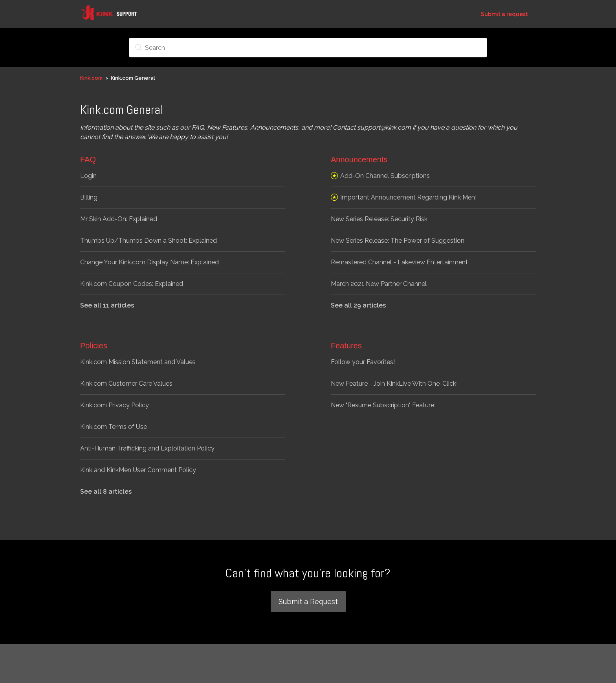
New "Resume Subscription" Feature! (383, 405)
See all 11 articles (107, 305)
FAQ (88, 159)
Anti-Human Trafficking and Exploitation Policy (147, 448)
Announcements (359, 159)
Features (346, 346)
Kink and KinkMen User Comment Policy (138, 470)
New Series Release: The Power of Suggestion (398, 241)
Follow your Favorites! (363, 362)
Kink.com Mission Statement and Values (138, 362)
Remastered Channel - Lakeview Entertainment (399, 262)
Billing (89, 197)
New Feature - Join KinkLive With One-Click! (394, 384)
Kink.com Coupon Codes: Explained (132, 284)
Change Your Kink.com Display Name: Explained (149, 262)
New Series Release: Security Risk (379, 219)
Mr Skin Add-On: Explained (119, 219)
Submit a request (504, 14)
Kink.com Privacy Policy (115, 405)
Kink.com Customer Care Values (126, 384)
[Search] (308, 48)
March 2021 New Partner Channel (379, 284)
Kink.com (91, 78)
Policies (94, 346)
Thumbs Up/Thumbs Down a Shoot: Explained (148, 241)
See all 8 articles (106, 492)
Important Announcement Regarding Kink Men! (408, 197)
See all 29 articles (358, 305)
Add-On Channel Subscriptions (385, 176)
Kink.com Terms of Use (114, 427)
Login (88, 176)
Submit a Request (308, 602)
